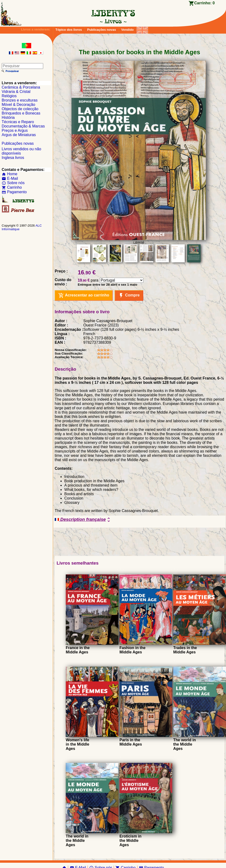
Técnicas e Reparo (18, 122)
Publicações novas (101, 30)
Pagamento (14, 192)
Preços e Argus (15, 130)
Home (9, 174)
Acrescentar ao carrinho (84, 295)
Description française (83, 520)
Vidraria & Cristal (16, 92)
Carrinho (12, 187)
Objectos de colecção (20, 109)
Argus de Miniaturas (19, 135)
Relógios (9, 96)
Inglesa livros (13, 158)
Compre (129, 295)
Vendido (127, 30)
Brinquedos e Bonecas (21, 113)
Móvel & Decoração (18, 105)
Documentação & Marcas (23, 126)
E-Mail (10, 178)
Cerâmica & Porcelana (21, 87)
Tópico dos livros (69, 30)
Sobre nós (13, 183)
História (8, 118)
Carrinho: (205, 3)
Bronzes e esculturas (20, 100)
